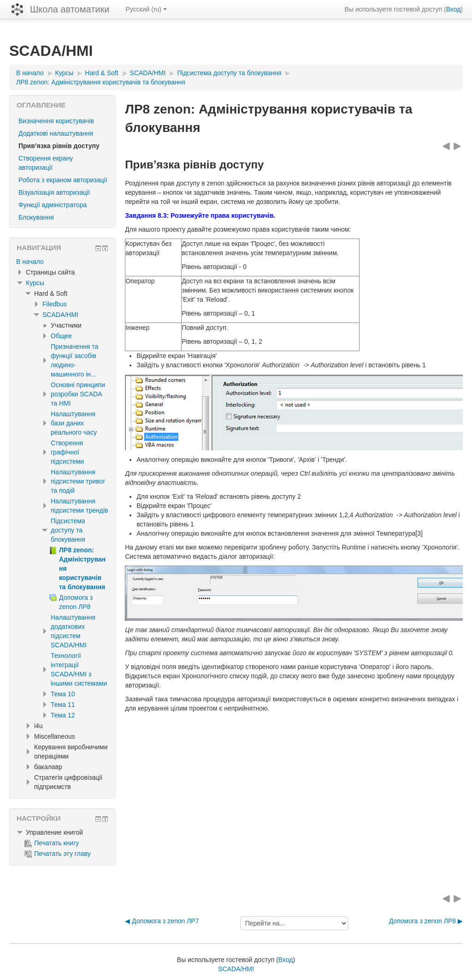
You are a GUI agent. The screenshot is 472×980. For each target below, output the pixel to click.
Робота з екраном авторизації (63, 180)
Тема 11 (63, 705)
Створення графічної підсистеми (67, 452)
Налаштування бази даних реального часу (74, 423)
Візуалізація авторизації (54, 192)
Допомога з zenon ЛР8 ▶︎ (426, 921)
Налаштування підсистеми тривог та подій (78, 481)
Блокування (36, 217)
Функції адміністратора (53, 205)
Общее (61, 336)
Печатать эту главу (58, 854)
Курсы (35, 283)
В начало (30, 262)
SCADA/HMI (60, 315)
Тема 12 (63, 715)
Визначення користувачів (56, 121)
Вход (454, 9)
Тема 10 (63, 694)
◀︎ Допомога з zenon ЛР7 (162, 921)
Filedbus (55, 304)
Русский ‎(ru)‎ (146, 9)
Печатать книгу (52, 843)
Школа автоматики (70, 9)
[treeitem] (62, 262)
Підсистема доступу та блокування (68, 530)
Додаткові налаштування (56, 133)
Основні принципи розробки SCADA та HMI (78, 394)
